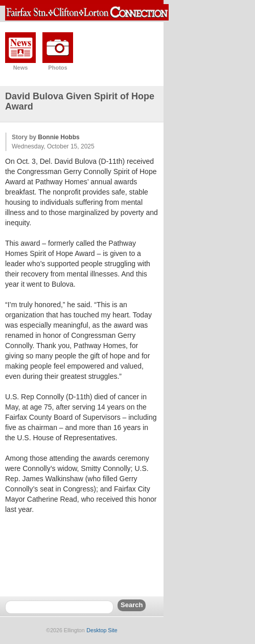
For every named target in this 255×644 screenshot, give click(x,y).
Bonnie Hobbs (59, 137)
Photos (57, 68)
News (21, 68)
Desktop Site (102, 630)
